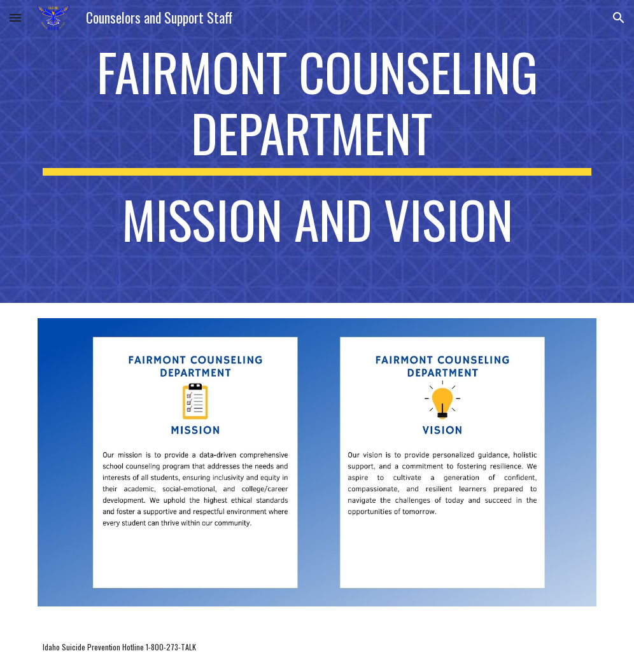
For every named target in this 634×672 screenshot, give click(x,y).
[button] (15, 17)
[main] (317, 151)
